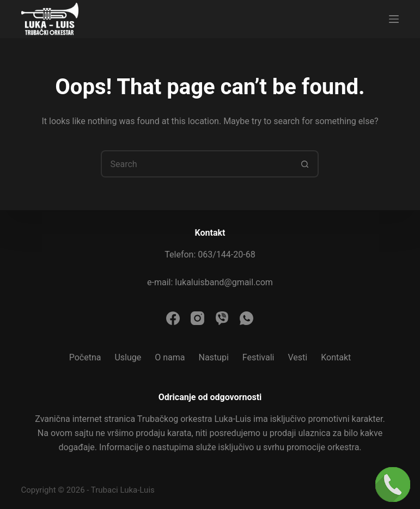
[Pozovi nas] (393, 485)
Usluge (128, 357)
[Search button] (305, 164)
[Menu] (394, 19)
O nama (170, 357)
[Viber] (222, 318)
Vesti (297, 357)
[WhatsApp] (246, 318)
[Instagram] (197, 318)
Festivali (258, 357)
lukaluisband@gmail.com (224, 282)
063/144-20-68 (226, 255)
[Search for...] (196, 164)
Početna (85, 357)
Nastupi (214, 357)
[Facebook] (173, 318)
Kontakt (336, 357)
